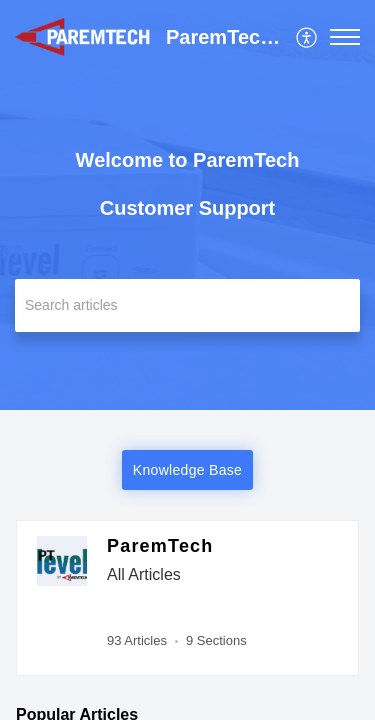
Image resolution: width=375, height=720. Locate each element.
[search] (187, 305)
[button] (307, 37)
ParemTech (160, 546)
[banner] (187, 205)
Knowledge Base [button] (187, 470)
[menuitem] (307, 37)
